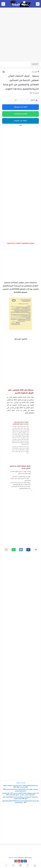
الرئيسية (35, 72)
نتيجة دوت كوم (13, 858)
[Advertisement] (20, 39)
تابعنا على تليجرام (20, 121)
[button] (28, 550)
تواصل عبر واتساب (21, 114)
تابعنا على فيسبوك (20, 107)
